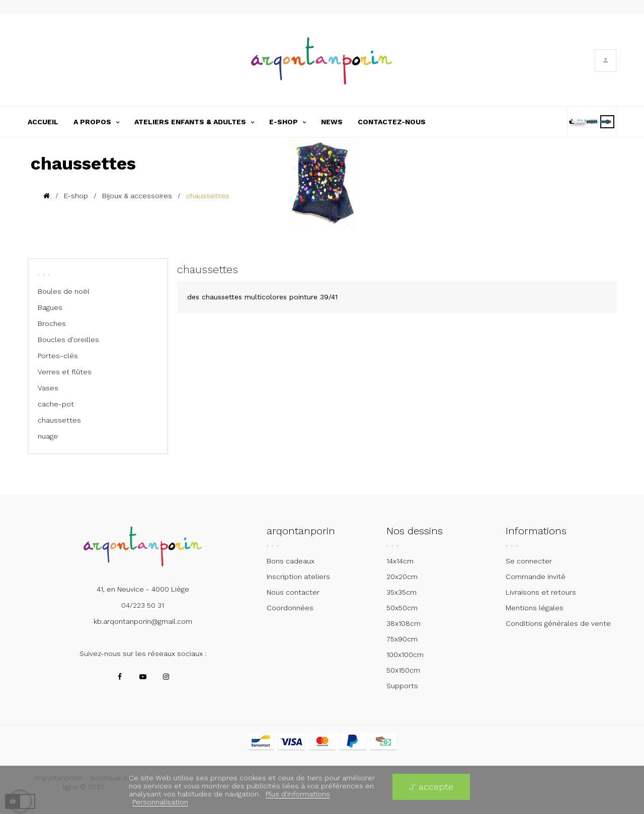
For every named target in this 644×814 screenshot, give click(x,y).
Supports (402, 686)
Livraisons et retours (541, 592)
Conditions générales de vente (558, 623)
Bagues (50, 307)
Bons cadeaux (291, 561)
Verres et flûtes (65, 372)
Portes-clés (58, 356)
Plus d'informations (298, 794)
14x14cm (400, 561)
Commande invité (536, 577)
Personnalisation (160, 802)
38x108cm (404, 623)
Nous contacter (293, 592)
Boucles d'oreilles (68, 340)
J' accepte (431, 787)
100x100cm (405, 655)
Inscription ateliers (298, 577)
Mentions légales (535, 608)
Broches (52, 323)
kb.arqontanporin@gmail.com (143, 621)
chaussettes (59, 420)
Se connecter (529, 561)
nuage (48, 436)
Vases (48, 388)
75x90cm (402, 639)
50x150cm (403, 670)
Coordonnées (290, 608)
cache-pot (56, 404)
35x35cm (401, 592)
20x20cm (402, 577)
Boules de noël (64, 291)
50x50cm (402, 608)
